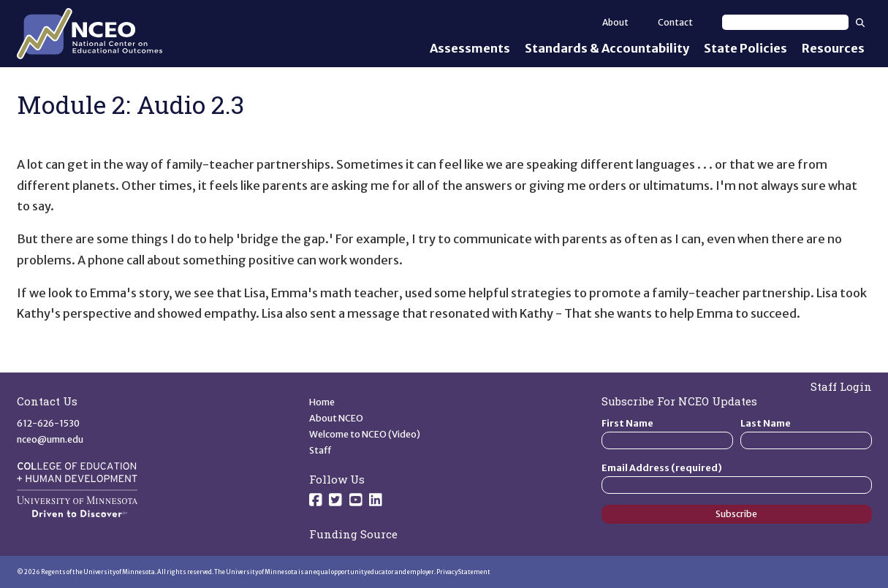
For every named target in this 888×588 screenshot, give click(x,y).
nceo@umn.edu (50, 439)
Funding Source (353, 534)
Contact (675, 22)
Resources (833, 48)
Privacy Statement (463, 572)
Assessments (470, 48)
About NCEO (336, 418)
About (615, 22)
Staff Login (841, 386)
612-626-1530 (48, 423)
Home (322, 402)
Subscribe (736, 514)
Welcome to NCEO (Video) (365, 434)
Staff (320, 450)
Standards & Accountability (607, 48)
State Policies (745, 48)
